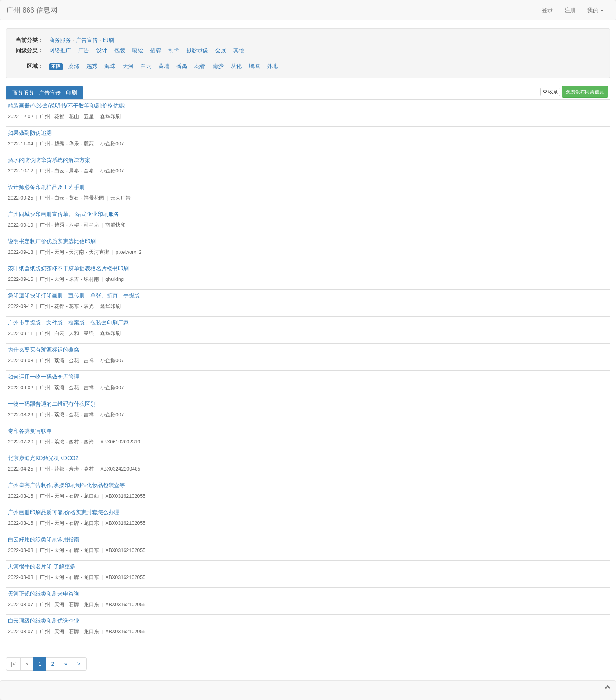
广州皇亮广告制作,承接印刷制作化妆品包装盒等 (66, 485)
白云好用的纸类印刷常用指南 (44, 539)
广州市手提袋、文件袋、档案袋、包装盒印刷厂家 (68, 323)
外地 (272, 66)
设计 (102, 50)
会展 (221, 50)
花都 (200, 66)
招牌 (156, 50)
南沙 (218, 66)
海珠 (110, 66)
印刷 (108, 40)
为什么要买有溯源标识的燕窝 (44, 350)
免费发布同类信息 (585, 92)
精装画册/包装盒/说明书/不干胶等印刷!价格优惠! (67, 106)
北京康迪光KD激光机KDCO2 (43, 458)
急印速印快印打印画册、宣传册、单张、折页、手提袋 (74, 295)
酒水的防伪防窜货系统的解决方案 (49, 160)
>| (79, 664)
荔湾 (74, 66)
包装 (120, 50)
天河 (128, 66)
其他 (239, 50)
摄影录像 (197, 50)
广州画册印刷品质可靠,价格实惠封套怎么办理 (64, 512)
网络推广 (60, 50)
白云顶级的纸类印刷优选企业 (44, 621)
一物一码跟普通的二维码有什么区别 (52, 404)
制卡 (174, 50)
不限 (56, 66)
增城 (254, 66)
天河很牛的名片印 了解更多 (42, 566)
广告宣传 (87, 40)
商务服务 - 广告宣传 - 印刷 (45, 93)
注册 (570, 10)
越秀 (92, 66)
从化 (236, 66)
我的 (596, 10)
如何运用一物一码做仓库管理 (44, 377)
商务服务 (60, 40)
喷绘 (138, 50)
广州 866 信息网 (32, 10)
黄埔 (164, 66)
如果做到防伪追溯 (30, 133)
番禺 (182, 66)
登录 (547, 10)
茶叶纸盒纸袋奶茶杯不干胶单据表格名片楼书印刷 (68, 268)
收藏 (550, 92)
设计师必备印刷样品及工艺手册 (46, 187)
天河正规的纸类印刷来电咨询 (44, 594)
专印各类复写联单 (30, 431)
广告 (84, 50)
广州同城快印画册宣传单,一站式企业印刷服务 (64, 214)
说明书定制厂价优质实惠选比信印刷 (52, 241)
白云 (146, 66)
